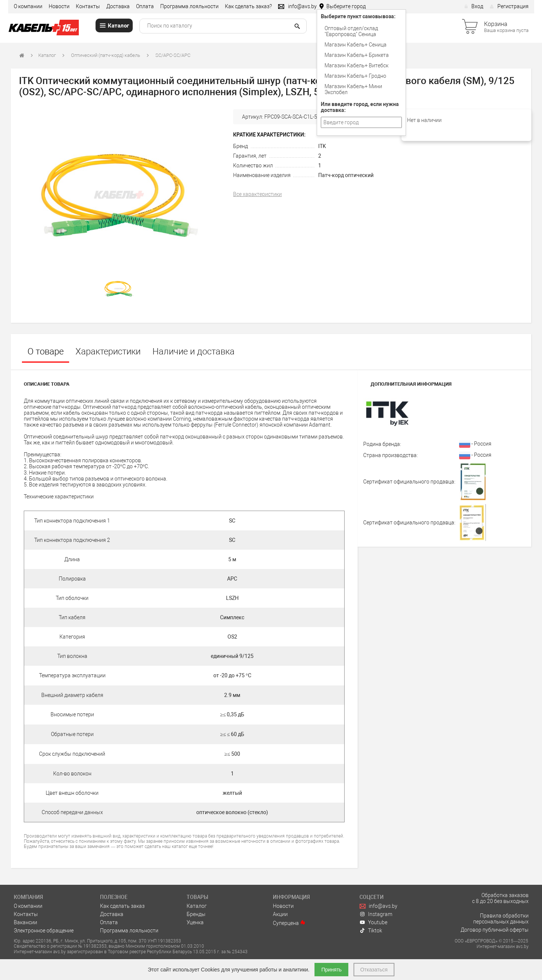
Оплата (145, 6)
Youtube (374, 922)
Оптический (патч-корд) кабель (106, 55)
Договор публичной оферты (495, 930)
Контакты (88, 6)
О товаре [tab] (46, 351)
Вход (474, 6)
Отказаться (374, 970)
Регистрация (509, 6)
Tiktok (371, 931)
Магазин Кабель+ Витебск (357, 65)
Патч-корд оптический (346, 175)
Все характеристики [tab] (257, 194)
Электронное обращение (44, 931)
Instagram (376, 914)
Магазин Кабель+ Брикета (357, 55)
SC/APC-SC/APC (173, 55)
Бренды (196, 914)
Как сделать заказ (122, 906)
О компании (28, 6)
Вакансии (25, 922)
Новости (59, 6)
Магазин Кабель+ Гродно (355, 76)
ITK (322, 146)
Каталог (47, 55)
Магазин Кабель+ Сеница (356, 45)
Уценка (195, 922)
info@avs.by (379, 906)
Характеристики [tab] (108, 351)
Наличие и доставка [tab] (193, 351)
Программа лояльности (189, 6)
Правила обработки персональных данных (501, 919)
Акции (280, 914)
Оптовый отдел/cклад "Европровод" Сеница (351, 31)
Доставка (118, 6)
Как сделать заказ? (248, 6)
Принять (331, 970)
